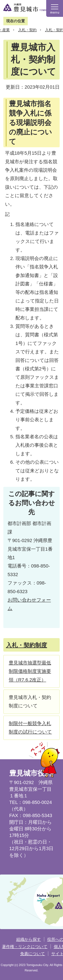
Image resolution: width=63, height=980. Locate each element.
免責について (33, 954)
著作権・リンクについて (25, 947)
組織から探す (29, 939)
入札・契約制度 (26, 645)
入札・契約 (27, 30)
